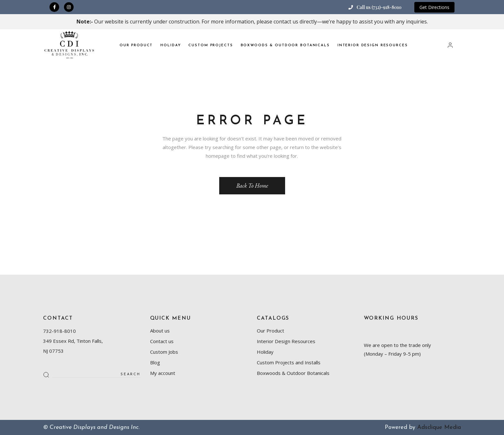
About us (160, 331)
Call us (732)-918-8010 (379, 7)
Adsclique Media (439, 427)
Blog (155, 362)
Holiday (265, 352)
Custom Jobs (164, 352)
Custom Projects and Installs (289, 362)
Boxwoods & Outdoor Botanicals (293, 373)
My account (163, 373)
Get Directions (434, 7)
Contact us (162, 341)
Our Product (270, 331)
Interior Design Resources (286, 341)
